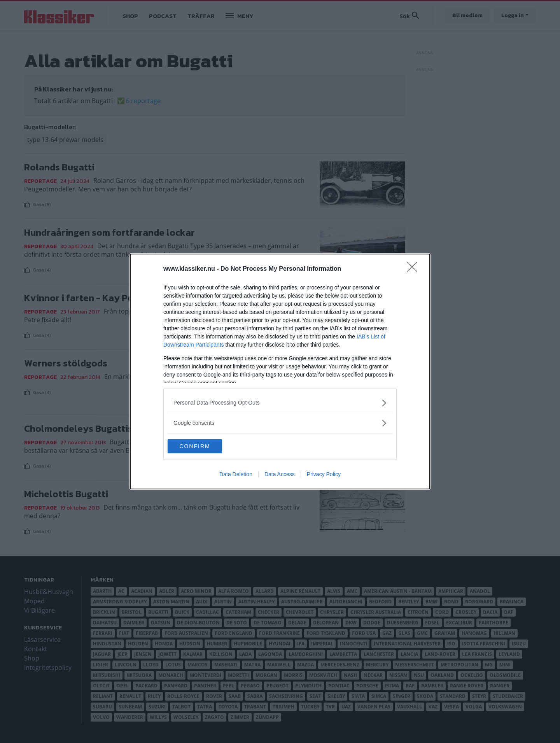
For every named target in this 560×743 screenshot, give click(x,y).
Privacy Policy (324, 475)
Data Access (280, 475)
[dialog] (280, 371)
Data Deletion (236, 475)
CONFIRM (204, 446)
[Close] (415, 268)
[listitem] (280, 402)
